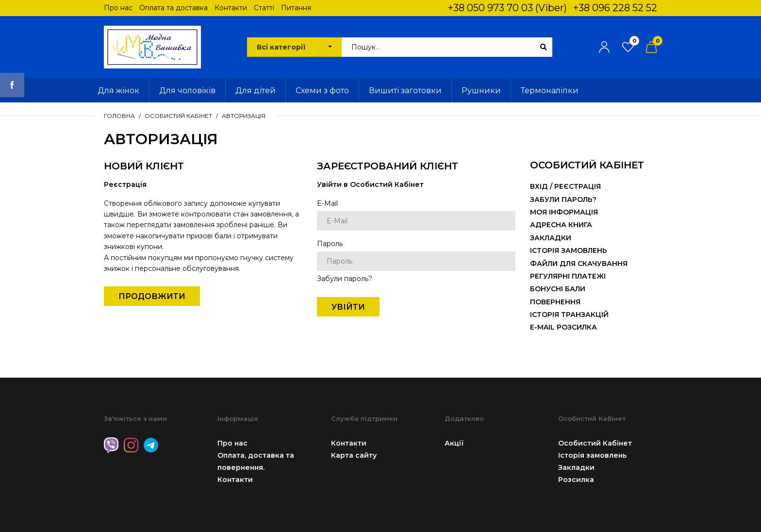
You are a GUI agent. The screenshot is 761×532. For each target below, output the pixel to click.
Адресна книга (561, 225)
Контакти (231, 8)
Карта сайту (354, 455)
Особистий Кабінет (178, 116)
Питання (296, 8)
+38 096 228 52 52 (615, 8)
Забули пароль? (345, 279)
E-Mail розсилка (563, 327)
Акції (454, 443)
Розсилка (576, 480)
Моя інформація (564, 212)
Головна (119, 116)
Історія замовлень (569, 250)
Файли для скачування (579, 264)
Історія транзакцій (569, 315)
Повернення (555, 302)
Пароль (330, 244)
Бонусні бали (558, 289)
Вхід (539, 186)
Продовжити (152, 296)
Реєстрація (578, 186)
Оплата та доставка (174, 8)
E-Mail (327, 203)
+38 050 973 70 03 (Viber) (507, 8)
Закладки (551, 238)
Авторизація (244, 116)
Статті (264, 8)
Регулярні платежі (568, 276)
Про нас (118, 8)
